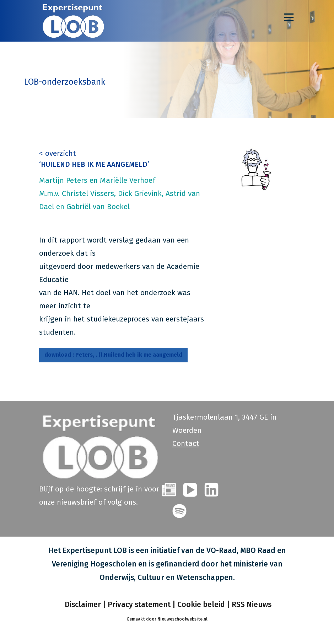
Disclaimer (82, 604)
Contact (186, 443)
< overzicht (58, 153)
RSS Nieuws (252, 604)
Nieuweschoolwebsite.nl (182, 619)
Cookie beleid (201, 604)
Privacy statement (139, 604)
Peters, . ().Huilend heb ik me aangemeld (115, 355)
